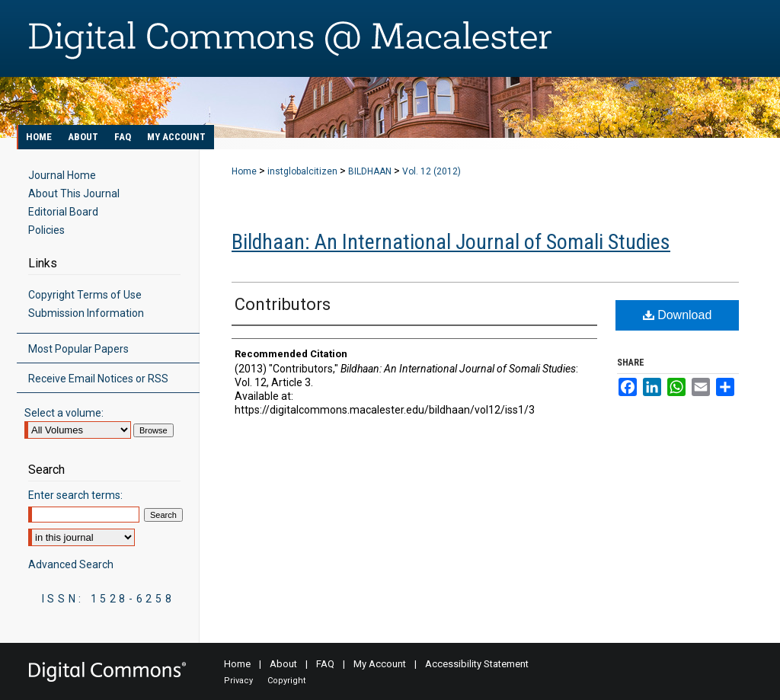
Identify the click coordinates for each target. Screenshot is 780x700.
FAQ (325, 664)
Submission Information (86, 313)
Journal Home (62, 175)
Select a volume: (64, 413)
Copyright (286, 681)
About (283, 664)
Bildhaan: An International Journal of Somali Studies (451, 242)
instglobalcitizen (302, 171)
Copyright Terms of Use (85, 295)
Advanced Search (71, 564)
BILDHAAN (370, 171)
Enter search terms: (75, 495)
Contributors (283, 304)
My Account (380, 664)
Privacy (238, 681)
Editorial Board (63, 212)
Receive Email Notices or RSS (98, 379)
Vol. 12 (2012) (432, 171)
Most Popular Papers (78, 349)
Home (244, 171)
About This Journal (74, 193)
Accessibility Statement (477, 664)
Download (678, 315)
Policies (46, 230)
